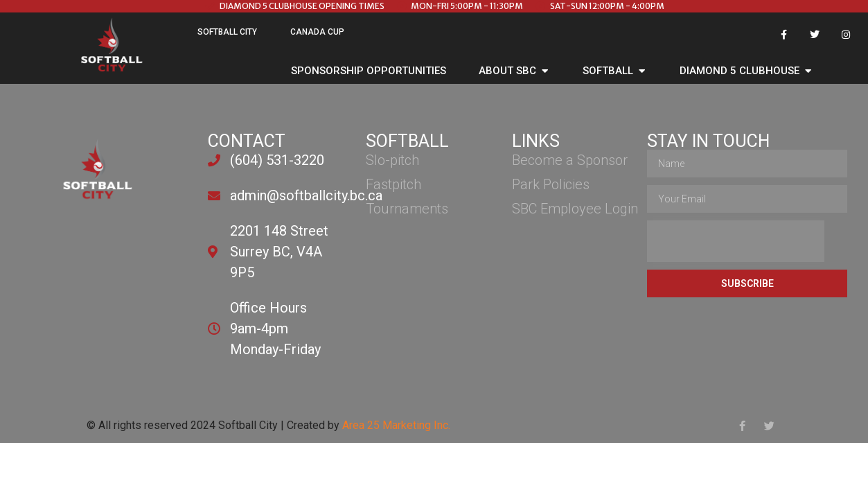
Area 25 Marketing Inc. (396, 425)
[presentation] (736, 241)
